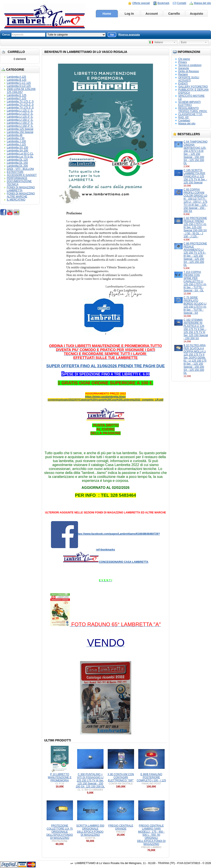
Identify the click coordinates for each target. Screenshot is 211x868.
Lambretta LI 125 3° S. (20, 117)
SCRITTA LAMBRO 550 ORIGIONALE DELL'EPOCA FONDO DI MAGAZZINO (90, 830)
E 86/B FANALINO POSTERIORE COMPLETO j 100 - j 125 (151, 777)
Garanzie (184, 68)
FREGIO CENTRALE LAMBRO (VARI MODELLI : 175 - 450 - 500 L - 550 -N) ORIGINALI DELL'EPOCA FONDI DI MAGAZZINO (151, 835)
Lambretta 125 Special (20, 129)
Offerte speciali (141, 3)
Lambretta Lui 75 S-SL (20, 157)
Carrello (174, 14)
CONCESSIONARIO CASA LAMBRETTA (124, 562)
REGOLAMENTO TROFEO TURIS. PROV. (193, 110)
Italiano (156, 42)
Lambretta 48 (15, 135)
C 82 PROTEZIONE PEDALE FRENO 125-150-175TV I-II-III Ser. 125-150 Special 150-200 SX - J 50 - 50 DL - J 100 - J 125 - (195, 227)
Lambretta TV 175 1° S (20, 101)
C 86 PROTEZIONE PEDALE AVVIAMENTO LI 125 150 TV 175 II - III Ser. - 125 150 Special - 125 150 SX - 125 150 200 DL (195, 254)
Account (152, 14)
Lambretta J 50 (16, 138)
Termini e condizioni (190, 65)
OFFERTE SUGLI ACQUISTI (189, 79)
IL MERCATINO (16, 200)
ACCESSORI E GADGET (22, 175)
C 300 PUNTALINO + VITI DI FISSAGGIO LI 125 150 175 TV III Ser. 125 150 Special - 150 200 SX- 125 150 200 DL (90, 780)
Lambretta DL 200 (17, 166)
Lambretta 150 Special (20, 132)
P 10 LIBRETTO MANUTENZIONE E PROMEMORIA (60, 777)
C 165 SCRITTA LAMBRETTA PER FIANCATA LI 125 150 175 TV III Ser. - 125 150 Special (195, 176)
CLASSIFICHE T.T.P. (190, 114)
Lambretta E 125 (17, 95)
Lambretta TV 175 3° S (20, 108)
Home (107, 14)
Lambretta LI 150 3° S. (20, 126)
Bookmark (164, 3)
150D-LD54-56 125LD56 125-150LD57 (21, 91)
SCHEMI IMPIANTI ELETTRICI (189, 104)
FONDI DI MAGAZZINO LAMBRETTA (21, 189)
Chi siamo (184, 59)
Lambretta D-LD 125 (19, 86)
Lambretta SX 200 (17, 151)
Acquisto (196, 14)
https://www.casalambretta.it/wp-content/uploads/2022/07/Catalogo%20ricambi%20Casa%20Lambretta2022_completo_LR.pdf (106, 398)
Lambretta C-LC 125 (19, 83)
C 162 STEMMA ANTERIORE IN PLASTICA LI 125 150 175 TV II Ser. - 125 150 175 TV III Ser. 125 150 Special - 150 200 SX (196, 329)
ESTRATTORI (15, 172)
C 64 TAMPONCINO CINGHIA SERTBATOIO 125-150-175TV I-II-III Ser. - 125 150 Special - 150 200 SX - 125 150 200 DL (196, 152)
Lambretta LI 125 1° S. (20, 111)
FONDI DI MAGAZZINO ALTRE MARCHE (21, 195)
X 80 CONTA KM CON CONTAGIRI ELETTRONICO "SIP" (121, 777)
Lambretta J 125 (16, 144)
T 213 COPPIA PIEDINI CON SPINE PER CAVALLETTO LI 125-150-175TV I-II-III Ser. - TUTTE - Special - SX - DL (195, 281)
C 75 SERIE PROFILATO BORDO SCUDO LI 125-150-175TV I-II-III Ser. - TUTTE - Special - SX (195, 305)
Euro (184, 42)
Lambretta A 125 (16, 77)
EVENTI (183, 84)
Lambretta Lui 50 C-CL (20, 154)
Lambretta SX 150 (17, 147)
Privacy (183, 62)
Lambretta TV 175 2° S (20, 104)
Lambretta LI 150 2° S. (20, 123)
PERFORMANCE (17, 178)
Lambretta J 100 (16, 141)
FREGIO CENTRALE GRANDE (121, 827)
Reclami (183, 74)
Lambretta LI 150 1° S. (20, 120)
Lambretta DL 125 (17, 160)
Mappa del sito (202, 3)
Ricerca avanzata (129, 35)
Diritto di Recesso (189, 71)
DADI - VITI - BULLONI (20, 169)
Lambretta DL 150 (17, 163)
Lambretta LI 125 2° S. (20, 114)
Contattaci (184, 120)
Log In (129, 14)
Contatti (182, 3)
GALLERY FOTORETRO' (193, 87)
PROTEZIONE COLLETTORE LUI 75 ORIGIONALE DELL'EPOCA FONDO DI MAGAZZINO (60, 832)
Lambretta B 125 (17, 80)
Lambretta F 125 (16, 98)
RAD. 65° (184, 117)
